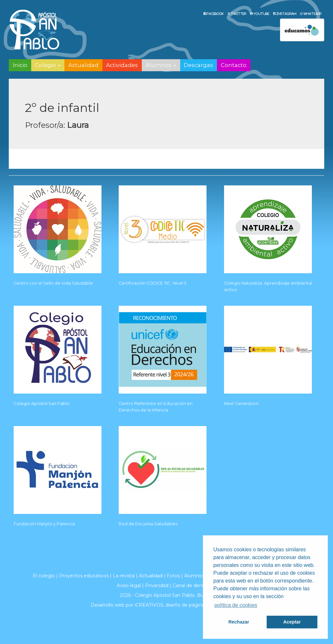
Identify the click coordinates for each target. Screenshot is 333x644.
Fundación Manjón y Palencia (44, 524)
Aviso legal (129, 585)
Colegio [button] (48, 65)
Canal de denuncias (195, 585)
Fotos (173, 576)
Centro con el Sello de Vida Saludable (53, 283)
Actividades (122, 65)
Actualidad (83, 65)
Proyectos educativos (84, 576)
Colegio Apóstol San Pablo (42, 403)
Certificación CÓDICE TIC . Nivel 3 (153, 283)
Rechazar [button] (239, 622)
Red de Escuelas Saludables (148, 524)
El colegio (44, 576)
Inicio (20, 65)
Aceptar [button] (292, 622)
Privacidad (157, 585)
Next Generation (241, 403)
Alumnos (194, 576)
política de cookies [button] (236, 605)
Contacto (234, 65)
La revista (124, 576)
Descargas (198, 65)
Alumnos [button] (161, 65)
